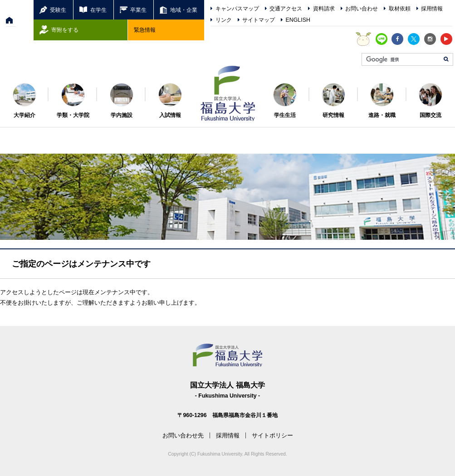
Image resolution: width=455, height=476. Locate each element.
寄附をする (65, 30)
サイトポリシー (272, 435)
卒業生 (138, 10)
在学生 (98, 10)
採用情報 (432, 9)
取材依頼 (400, 9)
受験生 (58, 10)
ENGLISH (298, 20)
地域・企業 (184, 10)
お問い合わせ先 (183, 435)
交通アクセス (286, 9)
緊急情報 (145, 30)
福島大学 (228, 93)
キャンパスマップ (237, 9)
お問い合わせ (362, 9)
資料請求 (324, 9)
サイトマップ (259, 20)
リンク (224, 20)
